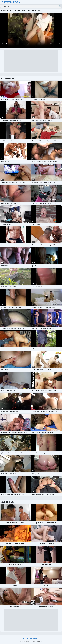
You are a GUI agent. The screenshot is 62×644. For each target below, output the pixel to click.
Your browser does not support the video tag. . (31, 31)
